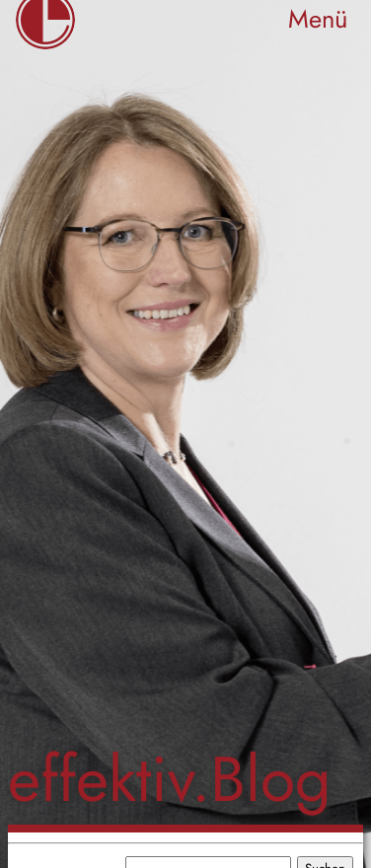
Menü (318, 19)
